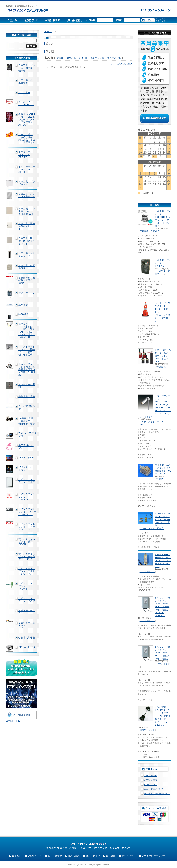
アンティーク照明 (27, 386)
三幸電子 (23, 305)
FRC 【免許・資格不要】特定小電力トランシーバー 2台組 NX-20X (163, 356)
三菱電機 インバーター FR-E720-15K (163, 263)
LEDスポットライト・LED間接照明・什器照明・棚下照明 (27, 351)
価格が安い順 (97, 58)
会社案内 (17, 856)
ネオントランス (147, 572)
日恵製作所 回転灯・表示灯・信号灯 (27, 280)
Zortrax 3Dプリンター (27, 434)
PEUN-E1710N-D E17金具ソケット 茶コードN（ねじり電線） (163, 520)
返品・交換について (154, 789)
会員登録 (111, 856)
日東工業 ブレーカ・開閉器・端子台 (27, 68)
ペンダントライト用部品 (152, 529)
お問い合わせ (55, 856)
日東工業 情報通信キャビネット (27, 226)
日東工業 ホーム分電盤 (27, 81)
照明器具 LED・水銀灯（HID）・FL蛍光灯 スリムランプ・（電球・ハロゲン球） (27, 330)
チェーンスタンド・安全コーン (163, 318)
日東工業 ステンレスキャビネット (27, 196)
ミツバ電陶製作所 (27, 407)
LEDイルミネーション (27, 468)
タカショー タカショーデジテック (27, 625)
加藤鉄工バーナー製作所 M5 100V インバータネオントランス (163, 561)
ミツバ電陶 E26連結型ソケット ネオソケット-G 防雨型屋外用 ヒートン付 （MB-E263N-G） (163, 716)
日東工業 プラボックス (27, 183)
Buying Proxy (13, 721)
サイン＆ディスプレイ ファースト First (27, 527)
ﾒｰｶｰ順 (83, 58)
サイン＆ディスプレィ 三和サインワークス (27, 571)
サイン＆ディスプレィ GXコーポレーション (27, 512)
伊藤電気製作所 (27, 638)
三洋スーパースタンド (27, 612)
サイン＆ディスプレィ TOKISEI (27, 497)
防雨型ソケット (147, 730)
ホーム (48, 32)
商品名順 (71, 58)
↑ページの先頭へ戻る (121, 64)
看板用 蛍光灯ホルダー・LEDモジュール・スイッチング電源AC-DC (27, 119)
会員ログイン (93, 856)
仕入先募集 (74, 856)
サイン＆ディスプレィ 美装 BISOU (27, 541)
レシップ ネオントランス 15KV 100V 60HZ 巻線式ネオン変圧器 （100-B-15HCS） (163, 607)
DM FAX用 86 (27, 647)
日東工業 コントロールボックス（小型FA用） (27, 211)
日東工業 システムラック (27, 255)
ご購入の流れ (151, 776)
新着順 (60, 58)
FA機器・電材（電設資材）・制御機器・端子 (27, 421)
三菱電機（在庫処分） (151, 231)
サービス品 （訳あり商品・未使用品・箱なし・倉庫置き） (27, 138)
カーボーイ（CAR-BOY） (26, 103)
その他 (160, 479)
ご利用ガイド (35, 856)
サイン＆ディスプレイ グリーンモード (27, 586)
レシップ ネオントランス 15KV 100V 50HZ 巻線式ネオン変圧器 (163, 653)
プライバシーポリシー (153, 856)
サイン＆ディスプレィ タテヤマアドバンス (27, 556)
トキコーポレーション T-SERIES (27, 169)
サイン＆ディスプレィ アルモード (27, 482)
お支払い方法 (151, 780)
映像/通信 (24, 314)
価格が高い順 (114, 58)
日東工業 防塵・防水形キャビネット (27, 241)
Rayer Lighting (26, 458)
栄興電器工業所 (27, 397)
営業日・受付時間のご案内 (157, 794)
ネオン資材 (24, 92)
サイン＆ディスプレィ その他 (27, 600)
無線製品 (161, 367)
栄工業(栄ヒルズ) (26, 447)
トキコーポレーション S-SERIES (27, 155)
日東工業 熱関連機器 (27, 267)
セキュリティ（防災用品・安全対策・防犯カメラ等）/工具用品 (27, 370)
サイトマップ (129, 856)
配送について (151, 785)
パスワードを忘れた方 (161, 20)
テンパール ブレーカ (27, 294)
